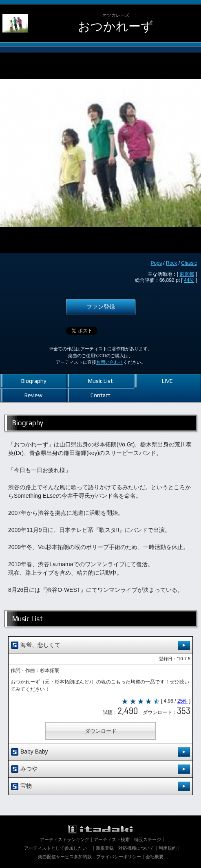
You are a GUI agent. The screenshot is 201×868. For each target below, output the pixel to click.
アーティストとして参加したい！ (58, 848)
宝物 (100, 786)
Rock (171, 263)
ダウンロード (101, 731)
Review (33, 395)
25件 (182, 701)
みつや (100, 769)
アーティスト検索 (112, 839)
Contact (100, 395)
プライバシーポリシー (119, 857)
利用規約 (168, 848)
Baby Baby (100, 752)
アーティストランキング (65, 839)
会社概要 (155, 857)
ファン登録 (101, 307)
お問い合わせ (110, 362)
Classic (189, 263)
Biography (34, 381)
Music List (100, 381)
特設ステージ (148, 839)
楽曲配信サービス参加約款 (65, 857)
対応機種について (136, 848)
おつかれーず (116, 26)
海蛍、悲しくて (100, 645)
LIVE (167, 381)
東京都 (187, 274)
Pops (156, 263)
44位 (189, 280)
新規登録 (105, 848)
